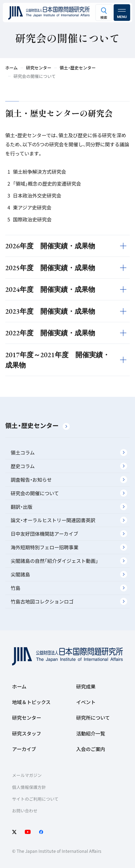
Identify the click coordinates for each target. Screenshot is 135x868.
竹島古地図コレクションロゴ (69, 601)
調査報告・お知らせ (69, 480)
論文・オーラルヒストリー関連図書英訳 (69, 520)
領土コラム (69, 452)
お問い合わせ (25, 811)
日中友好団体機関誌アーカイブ (69, 534)
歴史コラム (69, 466)
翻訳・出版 (69, 507)
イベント (86, 702)
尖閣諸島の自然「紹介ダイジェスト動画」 (69, 561)
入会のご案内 (91, 749)
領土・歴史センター (37, 425)
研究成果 (86, 686)
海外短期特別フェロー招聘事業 (69, 547)
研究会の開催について (69, 493)
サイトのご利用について (35, 799)
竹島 (69, 588)
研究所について (93, 718)
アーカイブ (24, 749)
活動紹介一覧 (91, 733)
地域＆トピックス (31, 702)
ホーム (19, 686)
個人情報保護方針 (29, 787)
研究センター (27, 718)
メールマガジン (27, 775)
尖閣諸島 (69, 574)
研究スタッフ (27, 733)
